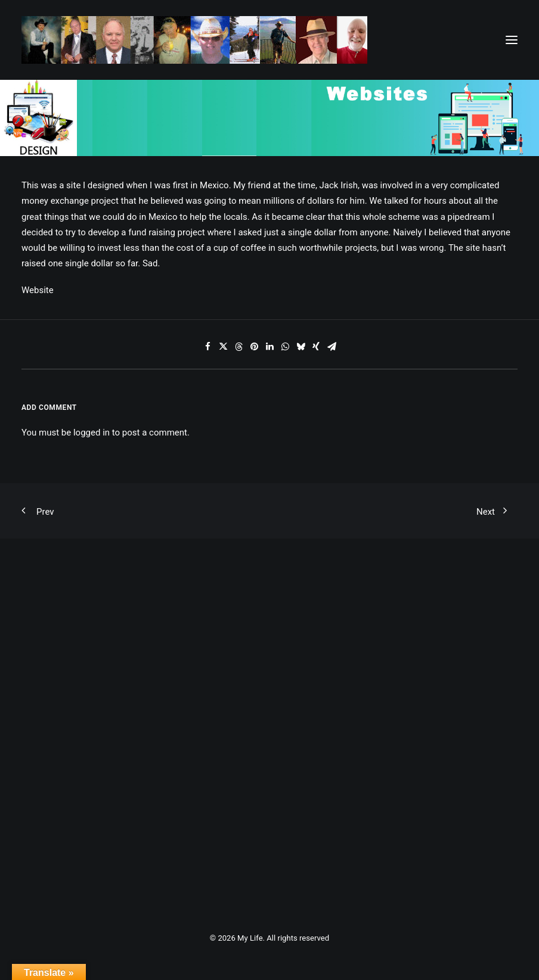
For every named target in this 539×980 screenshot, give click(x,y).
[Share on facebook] (207, 347)
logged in (92, 433)
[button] (512, 40)
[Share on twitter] (223, 347)
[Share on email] (332, 347)
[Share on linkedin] (269, 347)
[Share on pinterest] (254, 347)
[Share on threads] (238, 347)
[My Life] (194, 40)
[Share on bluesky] (301, 347)
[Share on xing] (316, 347)
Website (38, 290)
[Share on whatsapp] (285, 347)
